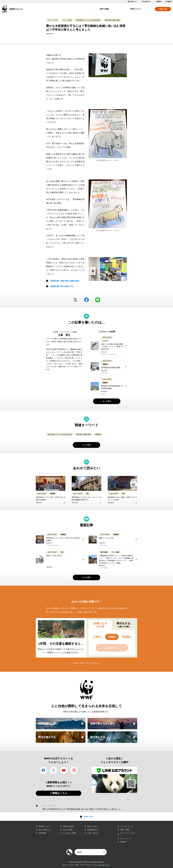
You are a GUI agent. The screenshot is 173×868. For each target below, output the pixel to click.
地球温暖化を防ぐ (62, 725)
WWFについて (136, 9)
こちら (98, 663)
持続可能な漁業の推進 (112, 20)
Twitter (75, 300)
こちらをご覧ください (103, 865)
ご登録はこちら (59, 793)
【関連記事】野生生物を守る (61, 286)
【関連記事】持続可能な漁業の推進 (64, 281)
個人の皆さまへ (132, 2)
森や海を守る (113, 739)
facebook (86, 300)
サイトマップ (126, 838)
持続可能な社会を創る (113, 725)
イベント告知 (67, 20)
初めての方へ (93, 826)
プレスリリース (127, 826)
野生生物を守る (62, 739)
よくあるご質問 (70, 833)
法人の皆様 (68, 830)
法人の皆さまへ (146, 2)
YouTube (64, 770)
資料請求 (159, 2)
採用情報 (42, 833)
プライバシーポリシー (129, 834)
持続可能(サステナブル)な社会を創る (88, 20)
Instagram (74, 770)
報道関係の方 (93, 830)
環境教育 (98, 434)
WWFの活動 (104, 9)
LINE (98, 300)
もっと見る (107, 401)
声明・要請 (125, 830)
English (123, 842)
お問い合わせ (93, 833)
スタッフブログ (53, 20)
